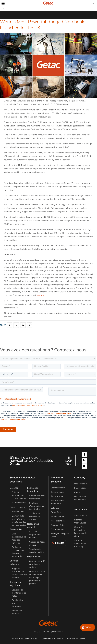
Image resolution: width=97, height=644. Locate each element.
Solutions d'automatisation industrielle (37, 506)
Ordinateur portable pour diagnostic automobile (18, 552)
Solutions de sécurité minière (37, 551)
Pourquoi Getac (58, 525)
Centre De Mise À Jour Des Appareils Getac (81, 532)
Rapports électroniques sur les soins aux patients (19, 573)
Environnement (58, 529)
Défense (14, 488)
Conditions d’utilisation (52, 639)
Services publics (18, 507)
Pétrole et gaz (34, 557)
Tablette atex (57, 496)
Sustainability (80, 488)
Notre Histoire (81, 484)
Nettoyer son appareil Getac (61, 535)
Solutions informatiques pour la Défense (19, 495)
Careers (78, 492)
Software (55, 508)
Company (80, 478)
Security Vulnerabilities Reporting (81, 544)
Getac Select (57, 512)
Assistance (81, 509)
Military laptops (19, 503)
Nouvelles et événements (80, 498)
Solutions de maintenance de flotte (19, 593)
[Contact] (94, 3)
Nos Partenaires (58, 521)
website (41, 295)
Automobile (16, 529)
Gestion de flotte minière (37, 543)
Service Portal (81, 516)
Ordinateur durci (58, 488)
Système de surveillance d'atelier (35, 516)
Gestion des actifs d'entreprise (37, 497)
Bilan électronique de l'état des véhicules (19, 538)
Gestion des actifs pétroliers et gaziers (37, 564)
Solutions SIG (18, 512)
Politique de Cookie (76, 639)
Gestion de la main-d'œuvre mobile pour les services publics (19, 520)
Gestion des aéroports (17, 612)
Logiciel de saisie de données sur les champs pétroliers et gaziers (37, 578)
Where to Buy (57, 517)
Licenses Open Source (80, 521)
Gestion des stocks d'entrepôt (17, 603)
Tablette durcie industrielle (58, 502)
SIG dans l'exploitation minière (35, 535)
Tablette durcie (58, 492)
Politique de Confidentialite (25, 639)
